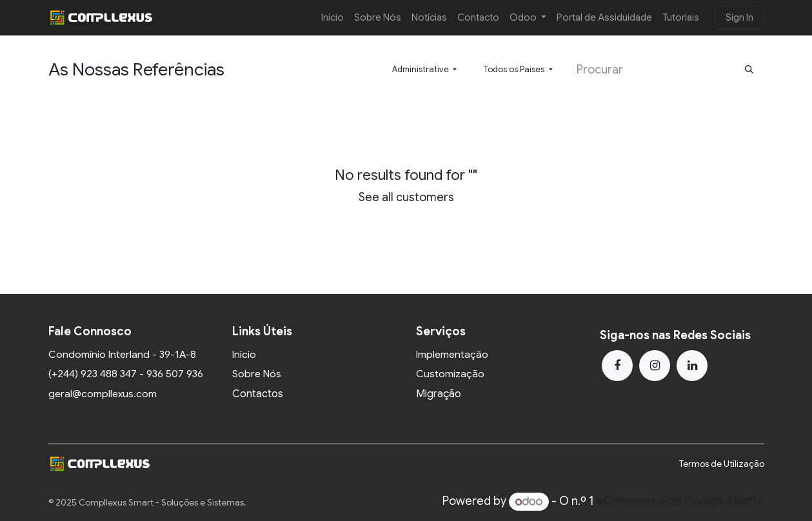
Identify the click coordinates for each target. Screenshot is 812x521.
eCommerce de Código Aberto (680, 502)
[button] (424, 70)
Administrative (421, 69)
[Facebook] (617, 366)
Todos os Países (514, 69)
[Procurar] (749, 70)
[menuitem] (332, 18)
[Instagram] (655, 366)
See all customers (406, 197)
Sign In (739, 17)
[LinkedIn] (692, 366)
